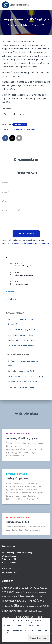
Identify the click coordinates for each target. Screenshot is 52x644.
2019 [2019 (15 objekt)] (38, 588)
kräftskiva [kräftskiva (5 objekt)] (6, 606)
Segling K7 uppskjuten (18, 478)
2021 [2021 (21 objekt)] (5, 592)
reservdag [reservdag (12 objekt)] (22, 611)
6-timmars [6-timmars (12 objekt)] (7, 588)
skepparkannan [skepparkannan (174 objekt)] (29, 616)
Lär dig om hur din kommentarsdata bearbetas (30, 243)
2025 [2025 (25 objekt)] (24, 592)
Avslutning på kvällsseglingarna (21, 346)
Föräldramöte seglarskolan (25, 266)
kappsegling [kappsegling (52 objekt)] (23, 600)
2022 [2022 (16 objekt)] (12, 592)
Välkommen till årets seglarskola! (21, 329)
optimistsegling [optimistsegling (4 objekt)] (35, 606)
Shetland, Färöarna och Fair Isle (21, 340)
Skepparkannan (20, 125)
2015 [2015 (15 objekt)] (16, 588)
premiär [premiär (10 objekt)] (45, 606)
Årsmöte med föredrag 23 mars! (21, 335)
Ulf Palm (11, 361)
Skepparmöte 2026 (22, 284)
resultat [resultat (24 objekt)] (32, 611)
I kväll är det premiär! (28, 382)
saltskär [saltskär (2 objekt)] (40, 611)
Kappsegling (11, 434)
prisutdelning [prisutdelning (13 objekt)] (9, 611)
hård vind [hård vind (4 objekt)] (21, 596)
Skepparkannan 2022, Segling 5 (31, 376)
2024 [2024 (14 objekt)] (18, 592)
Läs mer (23, 456)
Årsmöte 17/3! (28, 371)
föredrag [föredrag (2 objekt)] (5, 596)
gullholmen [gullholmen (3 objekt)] (12, 596)
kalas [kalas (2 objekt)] (42, 596)
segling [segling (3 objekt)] (13, 617)
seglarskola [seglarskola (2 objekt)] (6, 617)
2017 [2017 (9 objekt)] (27, 588)
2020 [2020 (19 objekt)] (44, 588)
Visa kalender (11, 292)
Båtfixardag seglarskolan (24, 275)
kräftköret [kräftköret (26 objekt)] (39, 600)
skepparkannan (30, 129)
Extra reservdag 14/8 (18, 522)
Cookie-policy (12, 633)
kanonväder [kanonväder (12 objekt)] (8, 601)
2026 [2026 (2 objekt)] (29, 593)
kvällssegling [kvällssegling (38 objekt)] (19, 606)
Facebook (11, 299)
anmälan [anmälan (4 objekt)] (35, 593)
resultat (19, 129)
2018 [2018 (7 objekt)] (32, 588)
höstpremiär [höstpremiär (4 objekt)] (30, 596)
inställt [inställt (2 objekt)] (37, 596)
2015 (13, 129)
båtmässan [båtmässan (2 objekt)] (42, 593)
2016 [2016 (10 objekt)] (22, 588)
